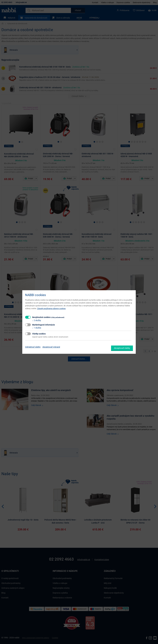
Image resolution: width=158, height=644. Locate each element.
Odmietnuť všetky (33, 347)
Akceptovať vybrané (51, 347)
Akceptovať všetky (122, 348)
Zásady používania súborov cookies (51, 308)
